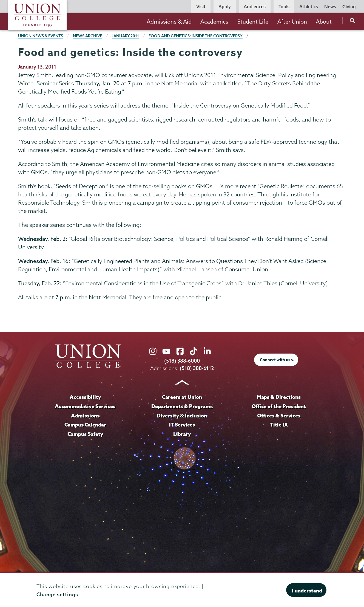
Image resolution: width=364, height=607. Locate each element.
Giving (349, 7)
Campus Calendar (85, 425)
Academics (214, 22)
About (324, 22)
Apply (225, 7)
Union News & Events (41, 36)
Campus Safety (85, 434)
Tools (284, 7)
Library (182, 434)
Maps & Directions (279, 397)
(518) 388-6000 (182, 361)
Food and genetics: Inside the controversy (196, 36)
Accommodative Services (85, 406)
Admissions (85, 416)
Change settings (57, 595)
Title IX (279, 425)
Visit (201, 7)
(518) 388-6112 (197, 368)
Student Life (253, 22)
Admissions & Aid (169, 22)
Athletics (309, 7)
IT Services (182, 425)
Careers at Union (182, 397)
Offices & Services (279, 416)
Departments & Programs (182, 406)
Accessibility (85, 397)
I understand (307, 591)
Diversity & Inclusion (182, 416)
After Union (292, 22)
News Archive (88, 36)
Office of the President (279, 406)
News (330, 7)
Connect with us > (277, 360)
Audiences (255, 7)
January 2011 (125, 36)
